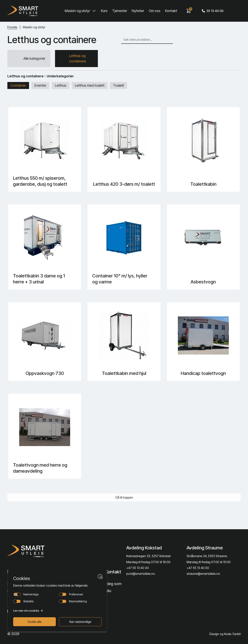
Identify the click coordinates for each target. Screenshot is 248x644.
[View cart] (189, 11)
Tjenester (120, 11)
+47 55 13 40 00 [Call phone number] (138, 568)
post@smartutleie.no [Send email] (141, 574)
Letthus (61, 85)
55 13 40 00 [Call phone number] (213, 11)
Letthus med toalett (90, 85)
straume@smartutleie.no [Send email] (203, 574)
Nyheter (138, 11)
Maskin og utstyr (77, 11)
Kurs (104, 11)
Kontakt (171, 11)
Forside (12, 27)
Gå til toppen (124, 497)
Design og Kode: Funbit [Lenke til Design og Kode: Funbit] (225, 634)
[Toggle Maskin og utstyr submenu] (94, 11)
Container (18, 85)
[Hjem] (23, 11)
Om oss (155, 11)
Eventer (40, 85)
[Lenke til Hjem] (33, 551)
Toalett (118, 85)
